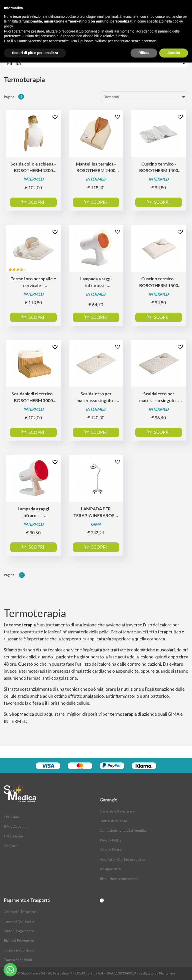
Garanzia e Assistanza (117, 811)
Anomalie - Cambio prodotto (122, 859)
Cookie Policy (111, 850)
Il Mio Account (15, 826)
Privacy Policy (110, 840)
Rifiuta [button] (144, 53)
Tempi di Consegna (19, 921)
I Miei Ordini (13, 836)
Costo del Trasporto (20, 912)
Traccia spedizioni (18, 960)
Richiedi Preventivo (19, 940)
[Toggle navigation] (96, 64)
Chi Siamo (11, 817)
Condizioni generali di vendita (123, 830)
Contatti (11, 846)
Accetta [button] (174, 53)
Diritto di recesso (113, 821)
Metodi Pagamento (19, 931)
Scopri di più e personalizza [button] (35, 53)
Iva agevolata (110, 869)
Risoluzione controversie (120, 879)
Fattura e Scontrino (19, 950)
